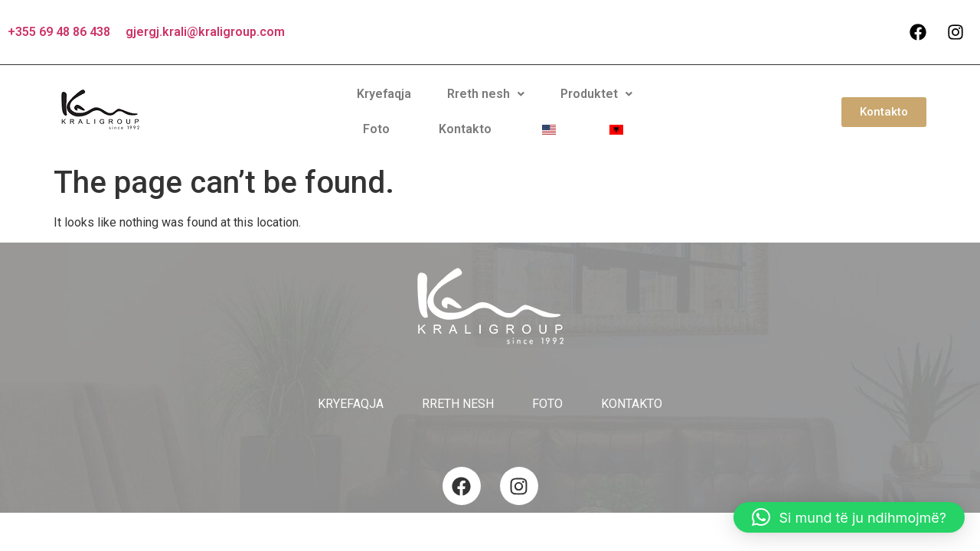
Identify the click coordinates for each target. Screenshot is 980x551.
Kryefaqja (293, 105)
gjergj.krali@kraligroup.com (205, 32)
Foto (552, 105)
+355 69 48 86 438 (59, 32)
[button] (382, 106)
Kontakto (614, 105)
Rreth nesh (382, 105)
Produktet (479, 105)
